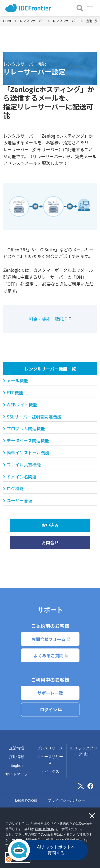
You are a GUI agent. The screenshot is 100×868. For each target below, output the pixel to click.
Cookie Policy (45, 829)
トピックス (50, 771)
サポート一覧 (50, 693)
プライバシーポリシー (66, 800)
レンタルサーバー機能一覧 (50, 369)
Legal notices (26, 800)
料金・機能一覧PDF (48, 319)
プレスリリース (50, 748)
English (17, 765)
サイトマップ (17, 774)
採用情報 (17, 757)
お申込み (50, 525)
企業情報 (17, 748)
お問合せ (50, 542)
